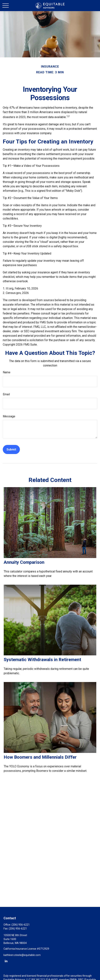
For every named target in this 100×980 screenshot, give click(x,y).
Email (6, 394)
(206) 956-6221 (21, 925)
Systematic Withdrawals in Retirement (42, 660)
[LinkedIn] (6, 961)
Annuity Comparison (24, 562)
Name (7, 372)
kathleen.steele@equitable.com (22, 955)
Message (9, 416)
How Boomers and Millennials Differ (40, 757)
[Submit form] (11, 449)
